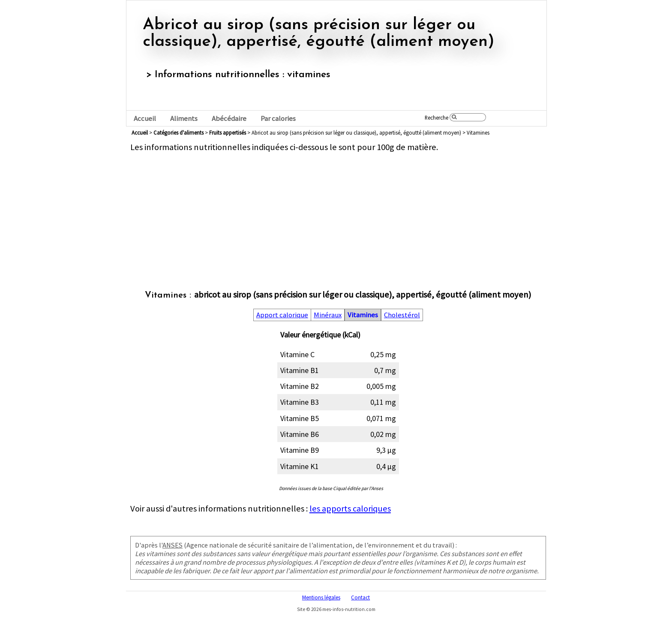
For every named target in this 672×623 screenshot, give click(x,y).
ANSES (172, 545)
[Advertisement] (338, 213)
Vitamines (363, 315)
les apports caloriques (350, 509)
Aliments (184, 119)
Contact (360, 597)
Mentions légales (321, 597)
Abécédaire (229, 119)
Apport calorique (282, 315)
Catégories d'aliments (178, 132)
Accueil (145, 119)
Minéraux (328, 315)
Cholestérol (402, 315)
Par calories (278, 119)
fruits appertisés (228, 132)
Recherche (436, 117)
